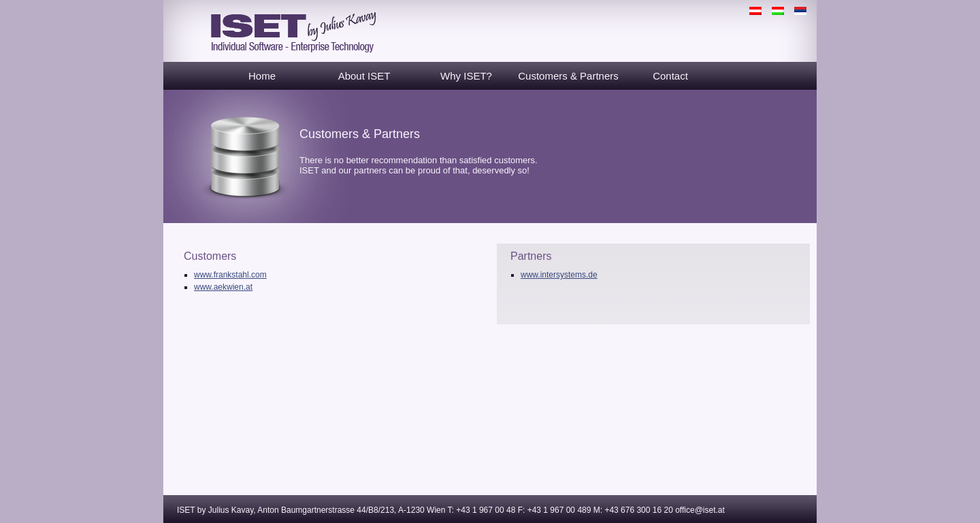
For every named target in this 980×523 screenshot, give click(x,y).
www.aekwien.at (223, 287)
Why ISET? (466, 76)
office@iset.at (700, 510)
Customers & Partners (568, 76)
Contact (670, 76)
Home (262, 76)
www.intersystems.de (559, 275)
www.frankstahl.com (230, 275)
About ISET (364, 76)
